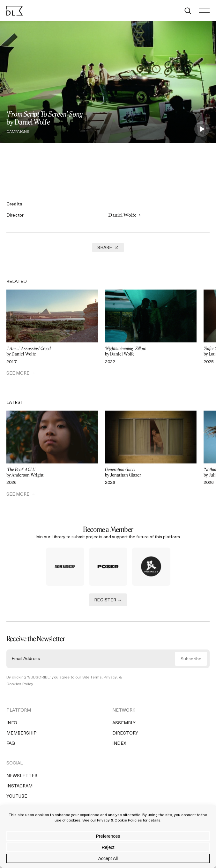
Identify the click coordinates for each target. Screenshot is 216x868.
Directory (125, 733)
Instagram (19, 786)
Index (119, 744)
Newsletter (22, 776)
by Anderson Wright (52, 473)
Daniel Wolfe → (124, 216)
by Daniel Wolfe (52, 352)
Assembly (124, 723)
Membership (22, 733)
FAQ (11, 744)
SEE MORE (18, 373)
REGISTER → (108, 600)
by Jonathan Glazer (151, 473)
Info (12, 723)
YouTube (17, 796)
